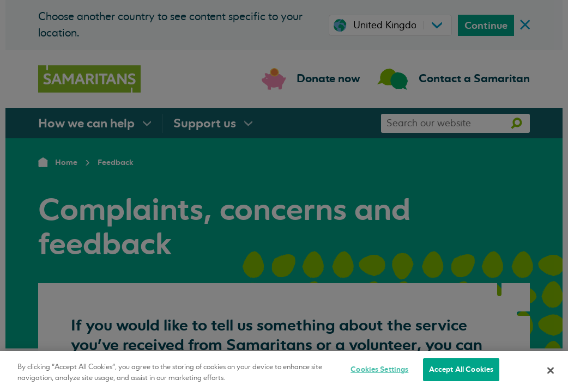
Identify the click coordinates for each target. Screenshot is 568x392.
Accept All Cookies (461, 369)
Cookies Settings (379, 369)
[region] (284, 372)
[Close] (551, 370)
